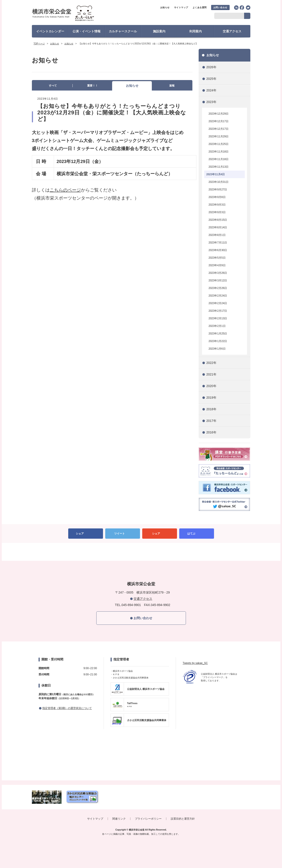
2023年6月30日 (218, 250)
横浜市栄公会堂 (71, 14)
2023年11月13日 (219, 167)
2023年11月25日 (219, 144)
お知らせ (165, 7)
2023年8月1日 (217, 235)
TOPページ (39, 44)
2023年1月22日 (218, 341)
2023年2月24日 (218, 296)
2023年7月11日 (218, 243)
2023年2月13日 (218, 318)
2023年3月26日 (218, 273)
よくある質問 (200, 7)
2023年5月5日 (217, 258)
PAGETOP (141, 552)
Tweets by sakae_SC (195, 663)
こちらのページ (65, 190)
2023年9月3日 (217, 205)
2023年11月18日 (219, 152)
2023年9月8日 (217, 197)
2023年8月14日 (218, 227)
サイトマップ (181, 7)
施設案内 (159, 31)
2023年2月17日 (218, 311)
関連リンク (119, 819)
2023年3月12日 (218, 280)
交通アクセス (232, 31)
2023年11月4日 (216, 174)
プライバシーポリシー (148, 819)
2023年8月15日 (218, 220)
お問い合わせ (220, 7)
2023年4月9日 (217, 265)
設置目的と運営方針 (183, 819)
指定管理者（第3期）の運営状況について (67, 708)
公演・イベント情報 (86, 31)
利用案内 (196, 31)
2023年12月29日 (219, 114)
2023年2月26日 (218, 288)
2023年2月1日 (217, 326)
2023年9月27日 (218, 190)
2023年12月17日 (219, 121)
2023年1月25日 (218, 334)
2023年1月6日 (217, 349)
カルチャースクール (123, 31)
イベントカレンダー (50, 31)
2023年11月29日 (219, 136)
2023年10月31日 (219, 182)
